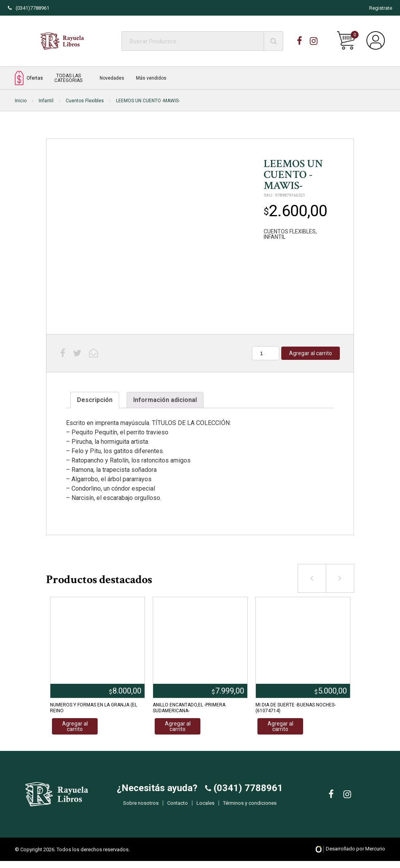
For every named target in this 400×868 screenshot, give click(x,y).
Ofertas (29, 78)
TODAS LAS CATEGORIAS (68, 78)
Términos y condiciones (250, 806)
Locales (205, 806)
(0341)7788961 (29, 8)
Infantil (46, 101)
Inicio (21, 101)
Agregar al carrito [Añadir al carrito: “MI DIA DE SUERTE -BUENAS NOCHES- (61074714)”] (280, 726)
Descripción (95, 400)
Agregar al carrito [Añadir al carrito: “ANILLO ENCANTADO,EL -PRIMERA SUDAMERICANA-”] (178, 726)
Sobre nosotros (141, 806)
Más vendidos (151, 78)
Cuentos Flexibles (85, 101)
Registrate (381, 8)
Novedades (112, 78)
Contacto (178, 806)
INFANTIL (275, 237)
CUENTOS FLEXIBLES (290, 231)
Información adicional (165, 400)
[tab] (95, 400)
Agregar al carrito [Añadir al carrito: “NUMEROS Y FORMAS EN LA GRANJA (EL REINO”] (75, 726)
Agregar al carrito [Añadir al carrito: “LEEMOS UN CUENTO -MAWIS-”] (311, 353)
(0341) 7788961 (247, 791)
